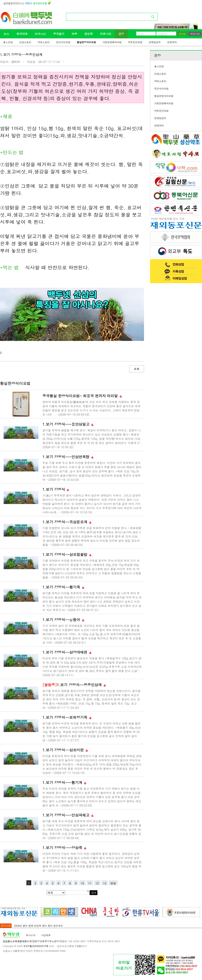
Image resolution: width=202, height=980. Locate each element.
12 (97, 883)
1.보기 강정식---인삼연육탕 (68, 457)
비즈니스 (40, 34)
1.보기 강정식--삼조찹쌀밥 (67, 554)
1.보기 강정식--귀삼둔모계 (67, 522)
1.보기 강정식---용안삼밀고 (68, 424)
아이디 (141, 34)
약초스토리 (44, 42)
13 (105, 883)
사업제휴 (46, 935)
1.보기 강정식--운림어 (63, 620)
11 (90, 883)
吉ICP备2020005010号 (36, 946)
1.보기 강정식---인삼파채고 (68, 815)
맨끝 (113, 883)
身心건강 (8, 42)
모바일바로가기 (124, 965)
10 (82, 883)
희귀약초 (22, 34)
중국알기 (59, 34)
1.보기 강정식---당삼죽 (64, 848)
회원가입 (195, 34)
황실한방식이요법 (86, 42)
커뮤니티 (106, 34)
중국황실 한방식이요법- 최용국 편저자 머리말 (82, 396)
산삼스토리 (25, 42)
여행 (74, 34)
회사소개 (31, 935)
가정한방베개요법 (112, 42)
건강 (121, 34)
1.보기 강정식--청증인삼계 (74, 685)
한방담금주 (155, 42)
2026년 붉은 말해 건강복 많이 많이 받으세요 (38, 926)
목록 (137, 369)
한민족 (89, 34)
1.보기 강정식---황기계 (64, 782)
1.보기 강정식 (56, 489)
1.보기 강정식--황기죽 (63, 587)
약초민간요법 (135, 42)
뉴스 (6, 34)
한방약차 (172, 42)
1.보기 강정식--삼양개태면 (67, 652)
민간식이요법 (63, 42)
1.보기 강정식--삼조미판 (65, 750)
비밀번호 (163, 34)
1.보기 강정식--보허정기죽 (67, 717)
